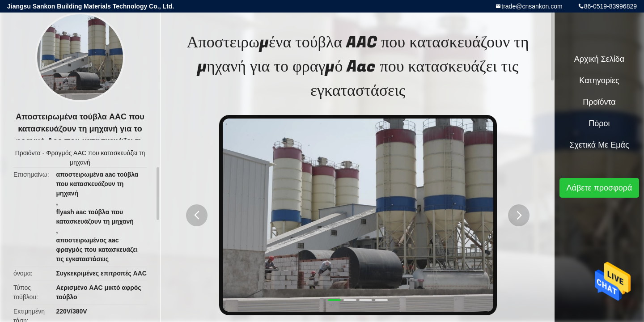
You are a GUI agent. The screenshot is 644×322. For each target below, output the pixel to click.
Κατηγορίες (599, 80)
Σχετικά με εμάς (599, 145)
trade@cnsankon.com (532, 6)
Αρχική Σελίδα (599, 59)
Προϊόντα (28, 153)
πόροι (599, 123)
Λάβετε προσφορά (599, 188)
